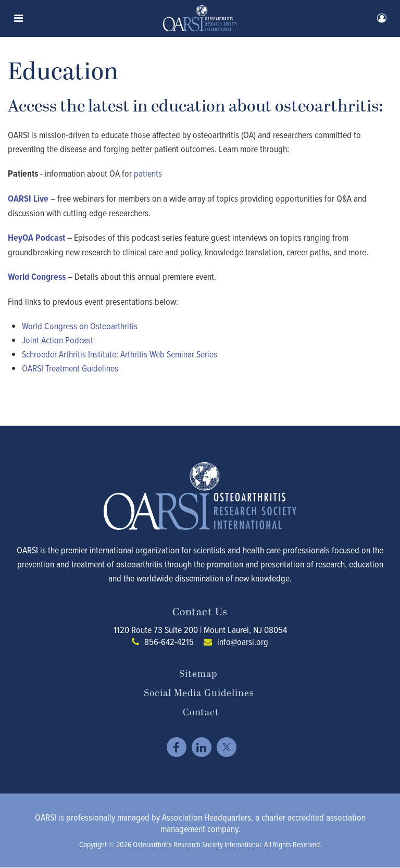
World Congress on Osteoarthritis (80, 326)
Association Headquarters (207, 817)
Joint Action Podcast (58, 340)
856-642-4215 (169, 642)
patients (148, 173)
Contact (201, 713)
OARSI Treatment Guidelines (70, 368)
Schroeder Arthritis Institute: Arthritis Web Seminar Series (120, 354)
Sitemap (198, 674)
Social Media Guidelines (199, 693)
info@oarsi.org (243, 642)
